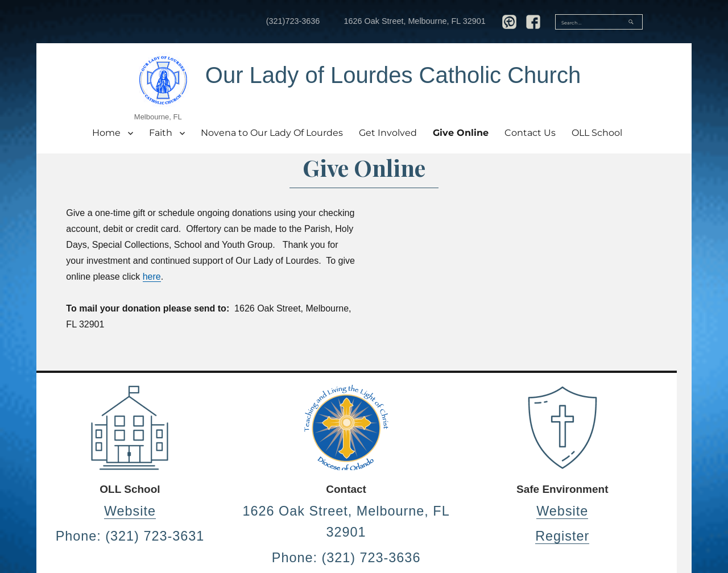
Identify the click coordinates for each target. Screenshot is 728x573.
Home (106, 133)
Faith (161, 133)
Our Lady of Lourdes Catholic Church (393, 75)
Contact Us (530, 133)
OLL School (597, 133)
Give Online (461, 133)
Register (562, 536)
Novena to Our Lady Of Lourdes (272, 133)
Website (130, 511)
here (152, 277)
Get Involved (388, 133)
